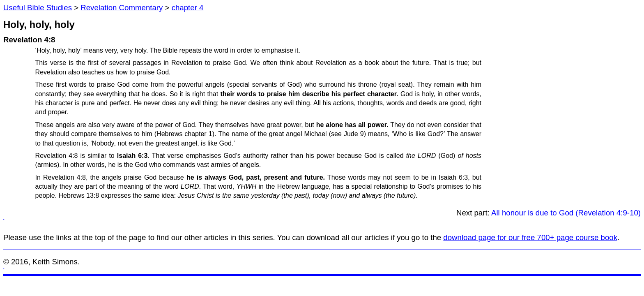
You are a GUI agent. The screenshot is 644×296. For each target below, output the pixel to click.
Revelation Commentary (122, 8)
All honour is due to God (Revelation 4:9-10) (566, 213)
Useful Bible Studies (38, 8)
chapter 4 (188, 8)
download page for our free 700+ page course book (530, 237)
